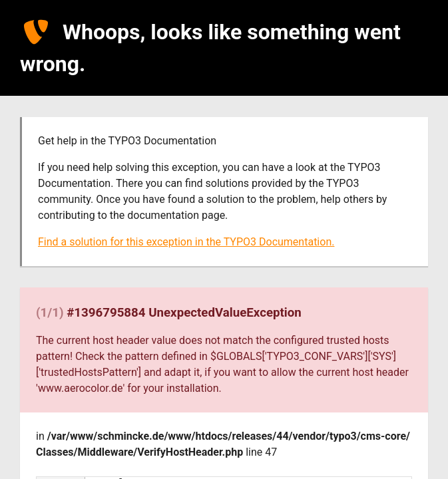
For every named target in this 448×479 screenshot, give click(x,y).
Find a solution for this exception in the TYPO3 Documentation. (186, 242)
